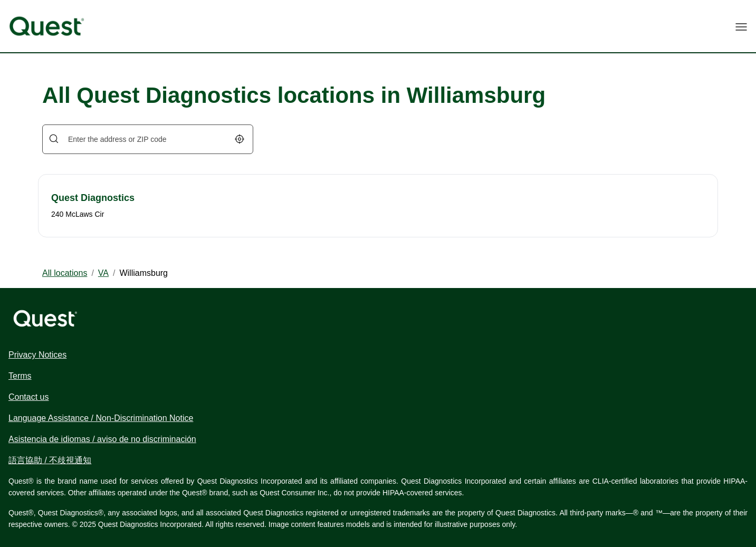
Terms (20, 376)
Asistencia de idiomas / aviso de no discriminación (102, 439)
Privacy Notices (37, 355)
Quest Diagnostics (93, 198)
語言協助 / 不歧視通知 (50, 460)
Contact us (28, 397)
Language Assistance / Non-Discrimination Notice (101, 418)
